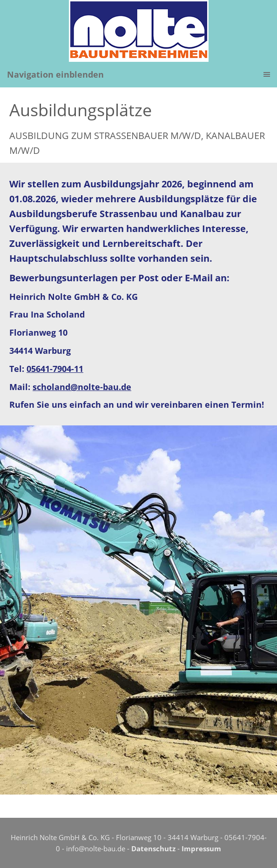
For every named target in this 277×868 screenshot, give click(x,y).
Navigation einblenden (55, 74)
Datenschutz (153, 848)
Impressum (201, 848)
